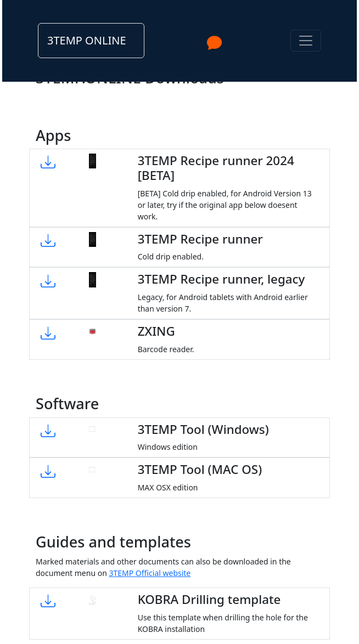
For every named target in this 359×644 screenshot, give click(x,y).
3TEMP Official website (150, 573)
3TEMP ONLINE (87, 40)
